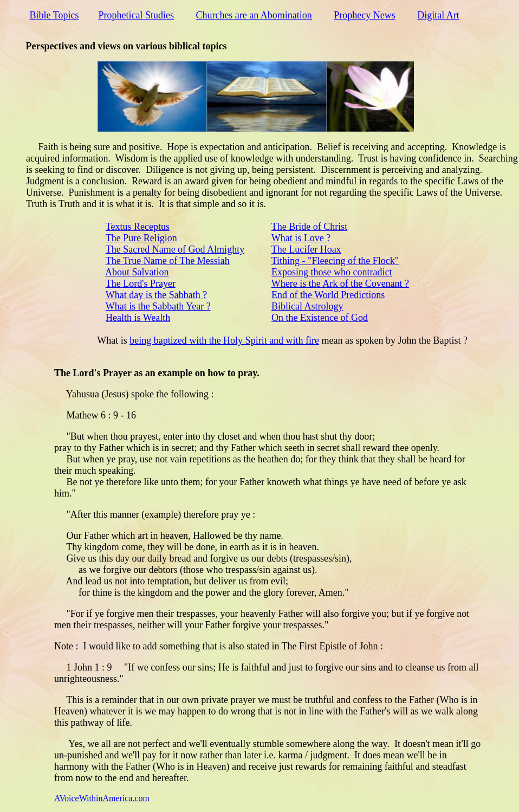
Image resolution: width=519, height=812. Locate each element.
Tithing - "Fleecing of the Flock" (335, 261)
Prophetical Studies (136, 15)
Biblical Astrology (307, 306)
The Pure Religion (141, 238)
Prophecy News (364, 15)
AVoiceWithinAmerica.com (102, 798)
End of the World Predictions (328, 295)
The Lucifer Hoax (306, 249)
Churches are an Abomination (254, 15)
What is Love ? (301, 238)
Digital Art (438, 15)
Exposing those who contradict (332, 272)
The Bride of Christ (309, 227)
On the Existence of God (320, 318)
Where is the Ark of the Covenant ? (340, 283)
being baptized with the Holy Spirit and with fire (224, 340)
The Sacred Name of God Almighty (175, 249)
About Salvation (137, 272)
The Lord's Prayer (141, 283)
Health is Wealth (138, 318)
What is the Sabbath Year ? (158, 306)
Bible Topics (54, 15)
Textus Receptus (138, 227)
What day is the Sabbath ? (156, 295)
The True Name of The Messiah (168, 261)
